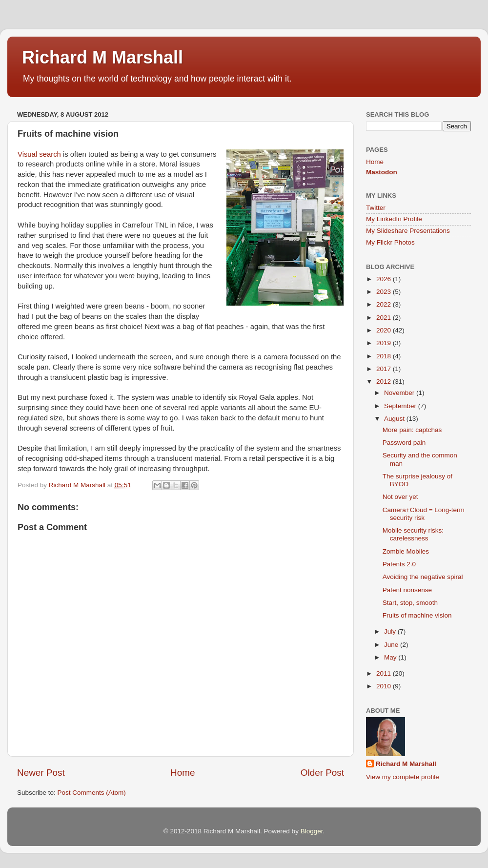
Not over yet (400, 497)
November (400, 393)
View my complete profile (403, 777)
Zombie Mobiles (406, 551)
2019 (385, 343)
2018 (385, 356)
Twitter (376, 208)
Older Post (322, 773)
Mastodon (382, 172)
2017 (385, 369)
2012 (385, 382)
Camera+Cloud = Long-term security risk (424, 514)
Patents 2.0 (399, 564)
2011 (385, 673)
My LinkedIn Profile (394, 219)
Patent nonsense (407, 590)
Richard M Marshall (102, 57)
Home (183, 773)
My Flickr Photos (390, 242)
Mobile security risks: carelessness (413, 534)
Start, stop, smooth (410, 603)
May (391, 657)
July (391, 631)
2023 (385, 292)
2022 (385, 304)
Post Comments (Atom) (92, 793)
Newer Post (41, 773)
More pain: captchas (412, 430)
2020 (385, 330)
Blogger (312, 831)
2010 (385, 686)
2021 (385, 318)
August (395, 419)
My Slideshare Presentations (408, 231)
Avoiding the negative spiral (423, 577)
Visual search (39, 154)
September (401, 406)
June (392, 645)
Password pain (404, 443)
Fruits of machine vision (417, 615)
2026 (385, 279)
